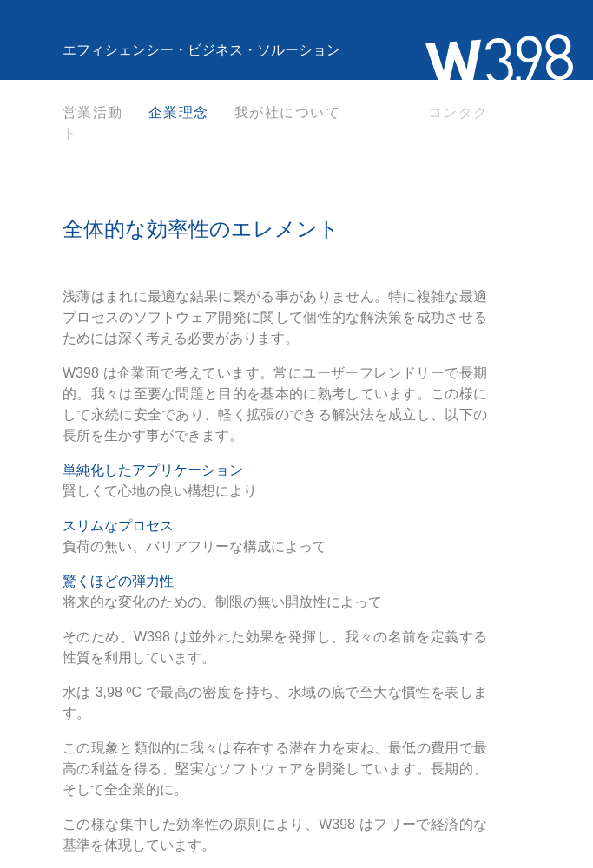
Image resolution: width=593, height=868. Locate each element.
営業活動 (93, 112)
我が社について (287, 112)
